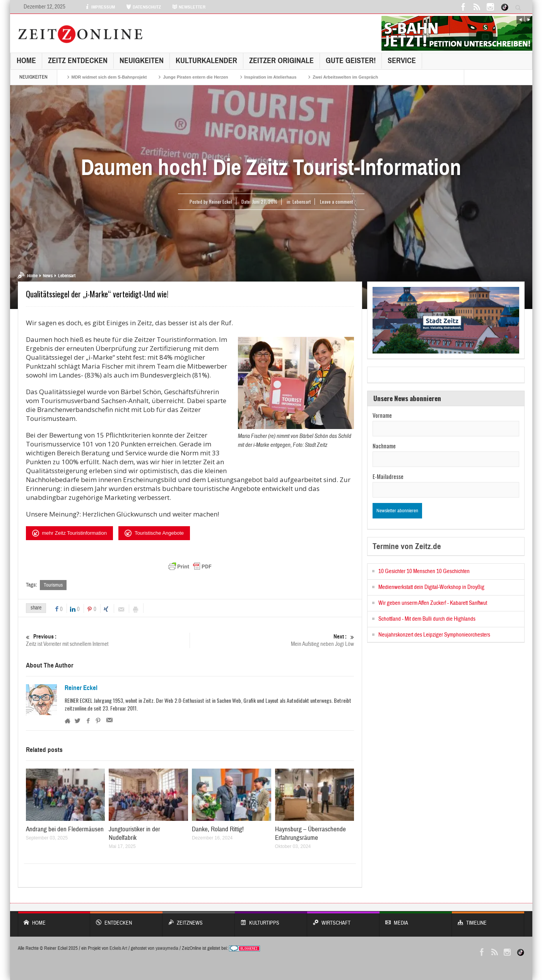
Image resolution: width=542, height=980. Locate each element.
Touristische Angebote (154, 533)
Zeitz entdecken (78, 61)
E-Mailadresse (388, 476)
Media (416, 919)
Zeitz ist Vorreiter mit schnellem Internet (108, 640)
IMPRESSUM (100, 7)
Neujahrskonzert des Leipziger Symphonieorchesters (434, 635)
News (48, 276)
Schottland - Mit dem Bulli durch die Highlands (427, 619)
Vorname (382, 415)
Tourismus (53, 585)
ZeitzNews (199, 919)
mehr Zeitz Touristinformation (69, 533)
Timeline (488, 919)
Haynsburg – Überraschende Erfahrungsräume (310, 833)
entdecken (126, 919)
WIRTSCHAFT (343, 919)
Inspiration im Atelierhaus (271, 77)
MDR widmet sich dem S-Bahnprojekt (109, 77)
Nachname (384, 446)
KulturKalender (206, 61)
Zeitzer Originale (281, 61)
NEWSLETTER (189, 7)
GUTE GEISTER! (351, 61)
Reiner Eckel (81, 688)
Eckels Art (118, 948)
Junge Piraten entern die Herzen (195, 77)
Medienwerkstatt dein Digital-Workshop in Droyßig (431, 587)
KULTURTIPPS (271, 919)
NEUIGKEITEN (142, 61)
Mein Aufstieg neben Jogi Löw (272, 640)
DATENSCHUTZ (144, 7)
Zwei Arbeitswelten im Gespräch (345, 77)
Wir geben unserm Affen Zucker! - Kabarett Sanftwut (433, 603)
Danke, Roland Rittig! (218, 829)
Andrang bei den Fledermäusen (65, 829)
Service (402, 61)
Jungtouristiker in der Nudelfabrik (134, 833)
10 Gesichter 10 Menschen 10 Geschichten (424, 571)
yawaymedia (167, 948)
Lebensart (302, 202)
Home (26, 61)
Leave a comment (336, 202)
